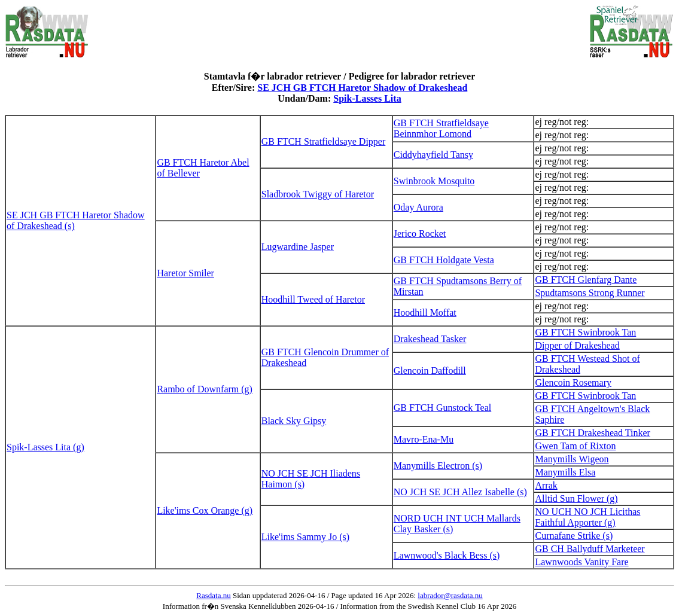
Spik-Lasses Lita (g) (45, 447)
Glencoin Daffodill (430, 370)
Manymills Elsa (565, 472)
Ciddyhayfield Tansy (433, 155)
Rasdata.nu (213, 595)
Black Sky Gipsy (294, 421)
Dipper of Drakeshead (577, 345)
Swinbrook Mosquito (434, 181)
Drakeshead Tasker (430, 339)
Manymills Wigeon (572, 459)
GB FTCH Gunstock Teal (442, 408)
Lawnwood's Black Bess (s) (447, 555)
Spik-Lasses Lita (367, 98)
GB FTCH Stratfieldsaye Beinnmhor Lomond (441, 128)
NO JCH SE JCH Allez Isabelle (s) (460, 492)
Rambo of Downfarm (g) (205, 389)
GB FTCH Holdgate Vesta (444, 260)
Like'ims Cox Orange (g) (205, 510)
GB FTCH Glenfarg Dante (586, 280)
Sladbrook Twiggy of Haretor (318, 194)
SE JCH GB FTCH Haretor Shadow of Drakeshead (362, 88)
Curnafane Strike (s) (574, 536)
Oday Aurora (418, 207)
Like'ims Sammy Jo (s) (305, 537)
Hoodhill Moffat (425, 312)
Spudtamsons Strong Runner (590, 293)
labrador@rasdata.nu (450, 595)
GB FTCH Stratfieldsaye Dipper (324, 141)
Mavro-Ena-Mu (424, 439)
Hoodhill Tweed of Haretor (313, 299)
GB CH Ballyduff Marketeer (590, 549)
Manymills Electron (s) (438, 466)
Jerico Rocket (420, 234)
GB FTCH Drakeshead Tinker (592, 433)
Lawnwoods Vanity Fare (581, 562)
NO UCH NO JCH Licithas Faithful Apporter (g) (587, 517)
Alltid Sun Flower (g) (576, 498)
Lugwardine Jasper (298, 247)
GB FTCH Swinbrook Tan (585, 332)
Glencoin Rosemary (573, 382)
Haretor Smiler (185, 273)
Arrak (546, 485)
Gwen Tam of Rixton (575, 446)
